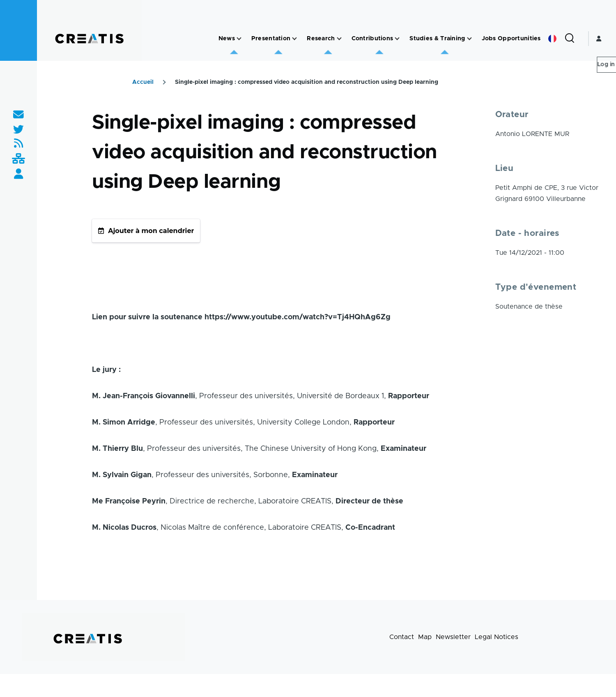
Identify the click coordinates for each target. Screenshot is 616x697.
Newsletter (453, 637)
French (552, 39)
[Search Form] (570, 39)
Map (425, 637)
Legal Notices (496, 637)
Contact (402, 637)
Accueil (143, 82)
